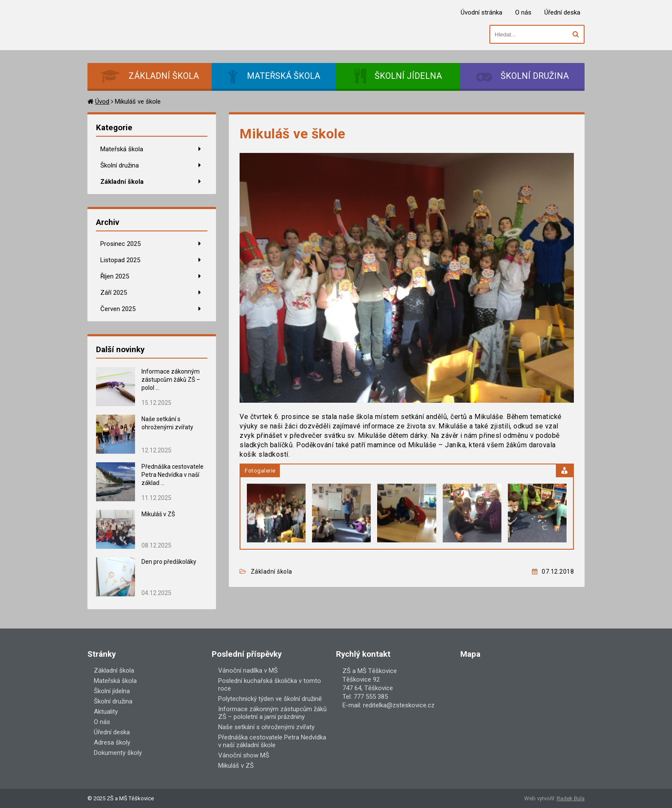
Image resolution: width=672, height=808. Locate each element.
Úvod (102, 102)
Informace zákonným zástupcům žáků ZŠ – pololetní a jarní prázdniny (272, 713)
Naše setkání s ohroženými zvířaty (266, 727)
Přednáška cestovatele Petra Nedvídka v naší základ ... (172, 475)
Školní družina (120, 165)
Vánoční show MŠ (244, 755)
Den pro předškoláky (169, 562)
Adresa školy (112, 742)
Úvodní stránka (481, 12)
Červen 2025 (118, 309)
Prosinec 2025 (120, 244)
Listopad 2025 (120, 260)
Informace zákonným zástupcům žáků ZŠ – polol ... (171, 380)
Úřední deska (562, 12)
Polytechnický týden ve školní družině (270, 699)
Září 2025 (114, 293)
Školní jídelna (112, 691)
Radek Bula (571, 798)
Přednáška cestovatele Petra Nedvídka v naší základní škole (272, 741)
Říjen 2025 (115, 276)
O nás (523, 12)
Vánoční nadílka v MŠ (248, 670)
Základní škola (122, 182)
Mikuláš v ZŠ (158, 514)
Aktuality (106, 712)
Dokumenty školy (118, 753)
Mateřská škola (122, 149)
